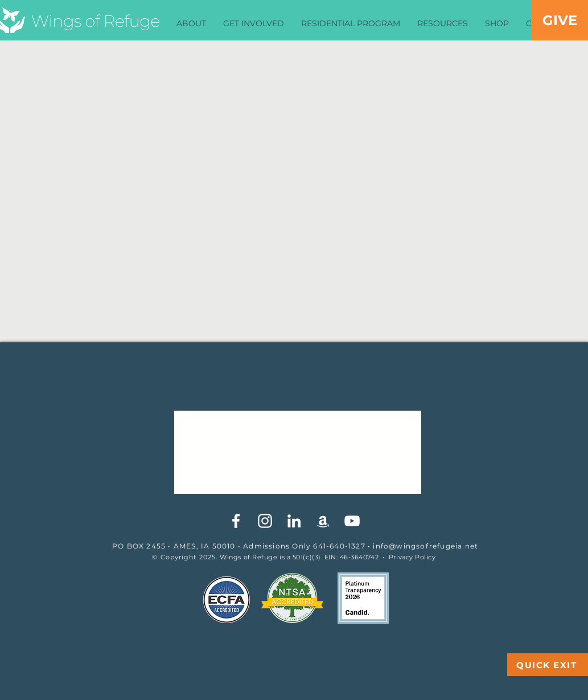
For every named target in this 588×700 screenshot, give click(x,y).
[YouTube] (352, 521)
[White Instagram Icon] (265, 521)
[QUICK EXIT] (548, 665)
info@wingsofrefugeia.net (425, 546)
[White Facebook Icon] (236, 521)
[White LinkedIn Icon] (294, 521)
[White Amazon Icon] (323, 521)
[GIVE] (560, 20)
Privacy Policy (412, 557)
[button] (191, 24)
